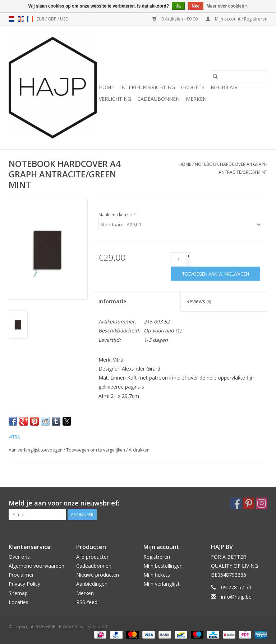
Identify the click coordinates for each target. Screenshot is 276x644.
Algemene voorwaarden (36, 566)
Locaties (19, 602)
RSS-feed (87, 602)
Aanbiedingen (92, 584)
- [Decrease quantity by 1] (188, 262)
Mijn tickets (157, 575)
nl (11, 19)
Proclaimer (21, 575)
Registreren (157, 557)
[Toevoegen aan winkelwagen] (216, 274)
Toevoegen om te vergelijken (96, 450)
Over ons (19, 557)
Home (106, 87)
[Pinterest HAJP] (249, 503)
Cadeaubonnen (158, 99)
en (21, 19)
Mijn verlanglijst (162, 584)
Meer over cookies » (227, 6)
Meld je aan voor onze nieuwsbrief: (64, 503)
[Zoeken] (239, 76)
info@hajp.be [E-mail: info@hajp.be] (236, 597)
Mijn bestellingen (163, 566)
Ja (178, 6)
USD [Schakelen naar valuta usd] (64, 19)
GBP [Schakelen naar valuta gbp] (53, 19)
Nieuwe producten (98, 575)
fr (30, 19)
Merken (196, 99)
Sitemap (18, 593)
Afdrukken (139, 450)
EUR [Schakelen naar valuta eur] (41, 19)
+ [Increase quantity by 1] (188, 256)
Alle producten (93, 557)
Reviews (199, 301)
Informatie (112, 301)
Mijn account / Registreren (237, 19)
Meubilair (224, 87)
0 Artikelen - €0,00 (176, 19)
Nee (195, 6)
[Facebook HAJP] (236, 503)
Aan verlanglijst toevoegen (36, 450)
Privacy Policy (24, 584)
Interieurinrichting (148, 87)
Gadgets (193, 87)
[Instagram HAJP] (262, 503)
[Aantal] (178, 259)
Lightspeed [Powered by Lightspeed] (96, 627)
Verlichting (115, 99)
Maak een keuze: (117, 215)
